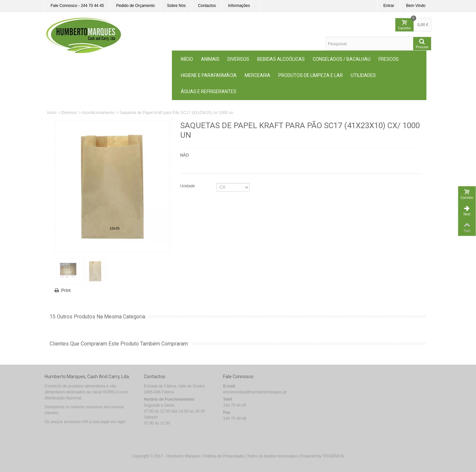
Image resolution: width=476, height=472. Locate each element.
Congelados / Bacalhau (342, 59)
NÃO (184, 155)
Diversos (238, 59)
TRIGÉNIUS (333, 456)
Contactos (207, 6)
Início (187, 59)
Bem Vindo (416, 6)
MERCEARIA (258, 75)
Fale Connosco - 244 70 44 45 (77, 6)
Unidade (188, 186)
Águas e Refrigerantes (209, 91)
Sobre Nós (176, 6)
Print (66, 290)
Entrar (389, 6)
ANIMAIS (210, 59)
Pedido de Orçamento (135, 6)
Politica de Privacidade (224, 456)
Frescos (389, 59)
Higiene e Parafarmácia (209, 75)
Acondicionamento (98, 113)
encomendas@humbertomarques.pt (255, 392)
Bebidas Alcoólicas (281, 59)
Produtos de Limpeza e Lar (311, 75)
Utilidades (363, 75)
